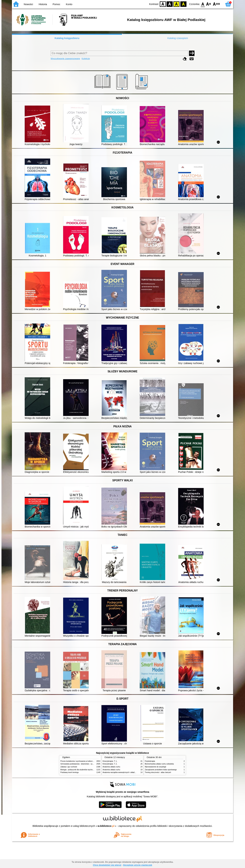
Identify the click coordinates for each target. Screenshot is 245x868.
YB (177, 4)
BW (170, 4)
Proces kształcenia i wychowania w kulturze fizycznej (80, 761)
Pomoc (56, 4)
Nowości (28, 4)
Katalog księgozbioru (67, 38)
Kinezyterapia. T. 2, (110, 764)
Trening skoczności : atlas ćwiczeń (158, 772)
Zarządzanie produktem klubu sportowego (161, 770)
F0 (203, 4)
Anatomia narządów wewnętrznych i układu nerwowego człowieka (128, 772)
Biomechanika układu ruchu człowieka (159, 764)
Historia (43, 4)
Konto (69, 4)
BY (183, 4)
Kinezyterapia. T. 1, (110, 761)
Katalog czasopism (178, 38)
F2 (217, 4)
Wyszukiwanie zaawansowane (65, 58)
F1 (209, 4)
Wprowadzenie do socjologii (155, 767)
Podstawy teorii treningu (70, 772)
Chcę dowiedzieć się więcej (107, 865)
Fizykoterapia (150, 761)
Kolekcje (86, 58)
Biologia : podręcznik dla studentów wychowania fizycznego (83, 770)
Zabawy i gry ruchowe (69, 767)
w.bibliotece (106, 826)
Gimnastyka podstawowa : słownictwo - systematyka (80, 764)
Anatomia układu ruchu (111, 767)
